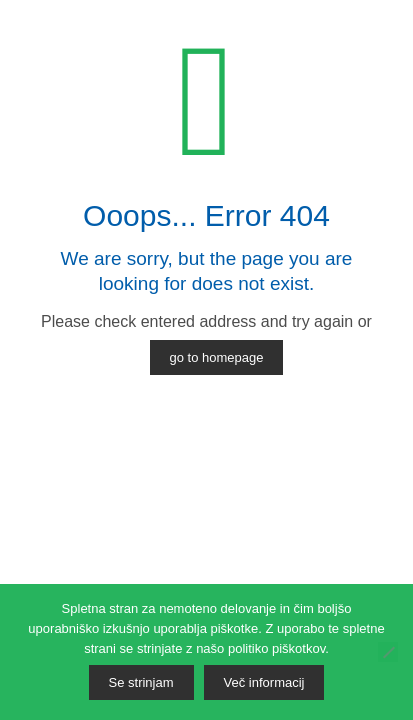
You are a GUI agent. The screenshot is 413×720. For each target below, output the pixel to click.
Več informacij (264, 682)
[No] (388, 652)
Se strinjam (141, 682)
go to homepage (217, 357)
